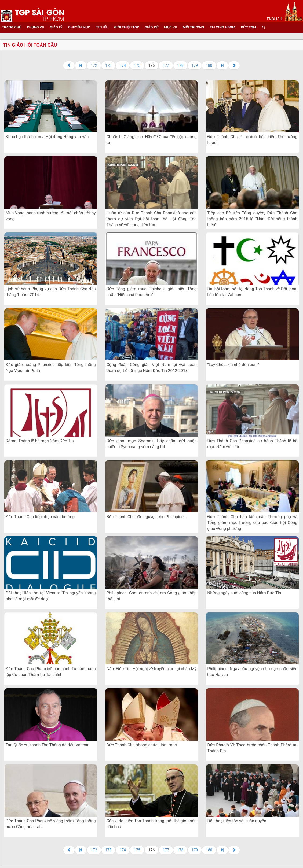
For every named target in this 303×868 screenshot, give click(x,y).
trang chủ (12, 27)
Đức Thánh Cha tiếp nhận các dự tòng (40, 517)
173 (108, 65)
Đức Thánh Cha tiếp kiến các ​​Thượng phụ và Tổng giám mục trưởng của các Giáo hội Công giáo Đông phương (252, 523)
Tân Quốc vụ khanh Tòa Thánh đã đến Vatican (48, 745)
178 (180, 65)
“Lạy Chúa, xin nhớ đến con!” (233, 365)
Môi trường (194, 27)
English (274, 19)
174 (123, 65)
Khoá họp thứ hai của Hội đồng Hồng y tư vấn (47, 137)
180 (209, 65)
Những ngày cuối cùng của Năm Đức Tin (244, 593)
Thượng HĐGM (222, 27)
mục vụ (171, 27)
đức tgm (248, 27)
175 (137, 65)
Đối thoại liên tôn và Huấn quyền (237, 821)
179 (195, 65)
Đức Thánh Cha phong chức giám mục (142, 745)
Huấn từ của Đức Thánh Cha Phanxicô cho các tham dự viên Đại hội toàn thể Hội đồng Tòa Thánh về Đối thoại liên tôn (152, 219)
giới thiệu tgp (127, 27)
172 (94, 65)
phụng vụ (35, 27)
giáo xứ (151, 27)
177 (166, 65)
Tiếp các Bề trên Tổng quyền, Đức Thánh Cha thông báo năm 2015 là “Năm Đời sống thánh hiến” (252, 219)
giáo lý (56, 27)
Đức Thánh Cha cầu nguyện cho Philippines (146, 517)
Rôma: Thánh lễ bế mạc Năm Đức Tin (40, 441)
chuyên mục (79, 27)
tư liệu (102, 27)
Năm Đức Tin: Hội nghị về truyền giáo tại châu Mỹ (152, 669)
